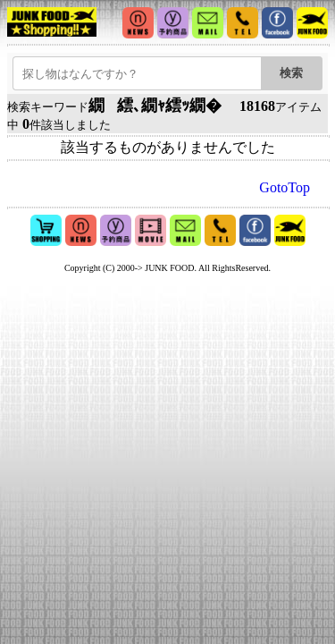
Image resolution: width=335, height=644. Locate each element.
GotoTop (285, 187)
